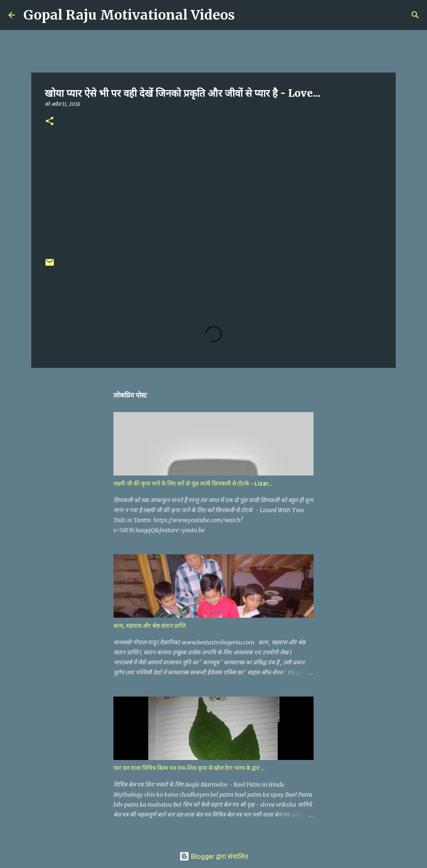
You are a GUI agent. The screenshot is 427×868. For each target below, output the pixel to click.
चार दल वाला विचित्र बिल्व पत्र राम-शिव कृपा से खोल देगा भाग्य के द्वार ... (189, 768)
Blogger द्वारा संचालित (214, 856)
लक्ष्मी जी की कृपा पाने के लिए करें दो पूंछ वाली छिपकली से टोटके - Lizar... (193, 483)
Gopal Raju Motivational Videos (129, 15)
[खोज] (246, 15)
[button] (50, 122)
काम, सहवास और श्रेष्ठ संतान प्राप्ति (150, 626)
